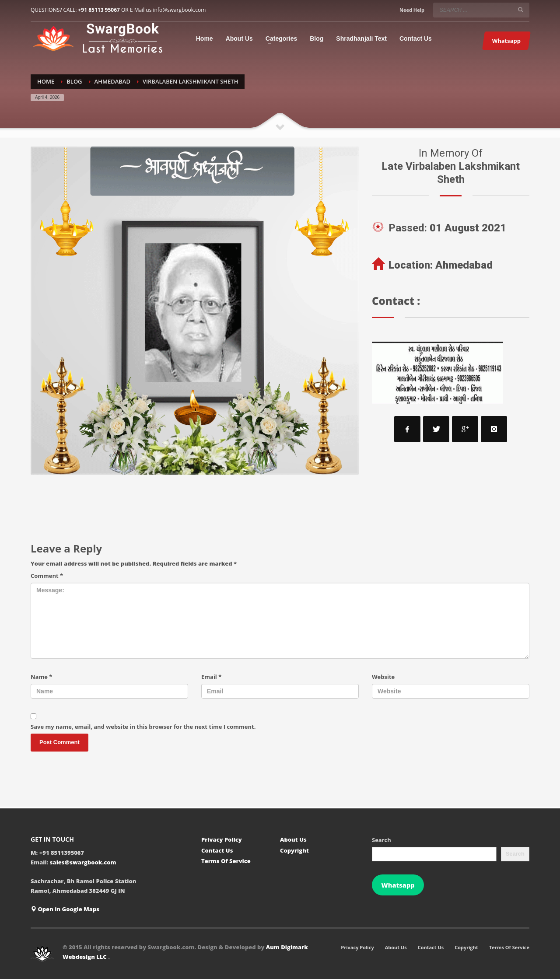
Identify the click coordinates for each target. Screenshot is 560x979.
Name (41, 677)
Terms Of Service (226, 861)
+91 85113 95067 (99, 10)
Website (383, 677)
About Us (293, 839)
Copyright (294, 850)
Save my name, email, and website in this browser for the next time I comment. (143, 727)
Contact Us (217, 850)
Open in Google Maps (65, 909)
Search (381, 840)
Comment (47, 576)
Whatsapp (398, 885)
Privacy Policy (222, 839)
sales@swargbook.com (83, 862)
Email (211, 677)
